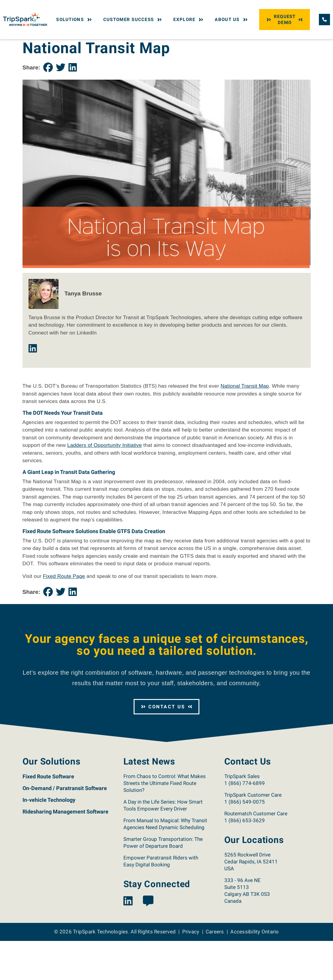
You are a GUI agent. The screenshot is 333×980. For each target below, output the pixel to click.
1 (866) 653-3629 (245, 859)
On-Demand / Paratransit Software (65, 827)
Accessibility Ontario (254, 971)
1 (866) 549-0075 (245, 841)
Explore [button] (189, 20)
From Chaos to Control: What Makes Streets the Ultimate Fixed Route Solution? (165, 822)
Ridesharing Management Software (65, 851)
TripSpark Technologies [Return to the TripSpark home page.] (101, 971)
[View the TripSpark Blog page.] (148, 940)
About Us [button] (232, 20)
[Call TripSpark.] (324, 19)
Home (28, 44)
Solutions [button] (75, 20)
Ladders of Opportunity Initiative (104, 484)
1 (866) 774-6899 (245, 822)
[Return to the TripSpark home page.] (25, 19)
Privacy (191, 971)
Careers (215, 971)
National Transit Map (245, 425)
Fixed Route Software (48, 815)
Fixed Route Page (64, 615)
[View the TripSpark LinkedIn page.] (128, 940)
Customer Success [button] (133, 20)
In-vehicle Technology (49, 839)
